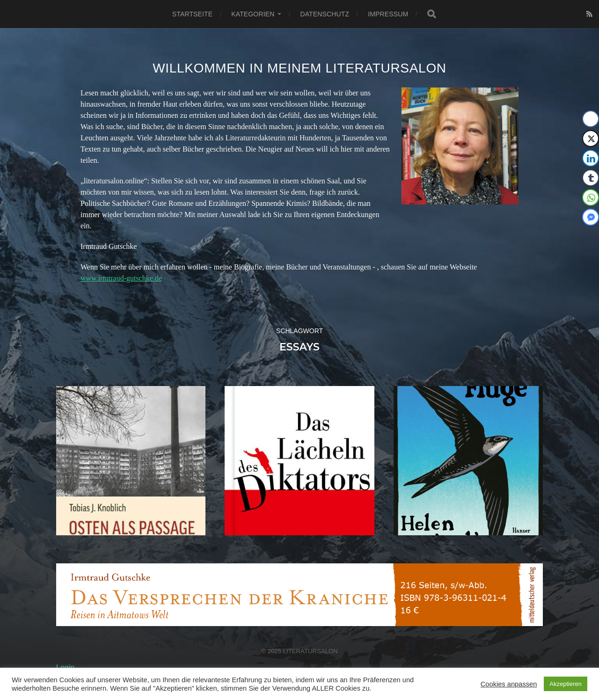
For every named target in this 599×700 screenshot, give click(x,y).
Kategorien (253, 14)
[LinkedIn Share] (591, 158)
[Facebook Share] (591, 119)
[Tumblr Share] (591, 178)
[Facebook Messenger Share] (591, 217)
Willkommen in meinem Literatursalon (299, 68)
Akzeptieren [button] (566, 684)
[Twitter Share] (591, 139)
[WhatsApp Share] (591, 197)
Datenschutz (325, 14)
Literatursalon (310, 651)
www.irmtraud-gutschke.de (121, 278)
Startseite (192, 14)
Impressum (388, 14)
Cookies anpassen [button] (509, 684)
